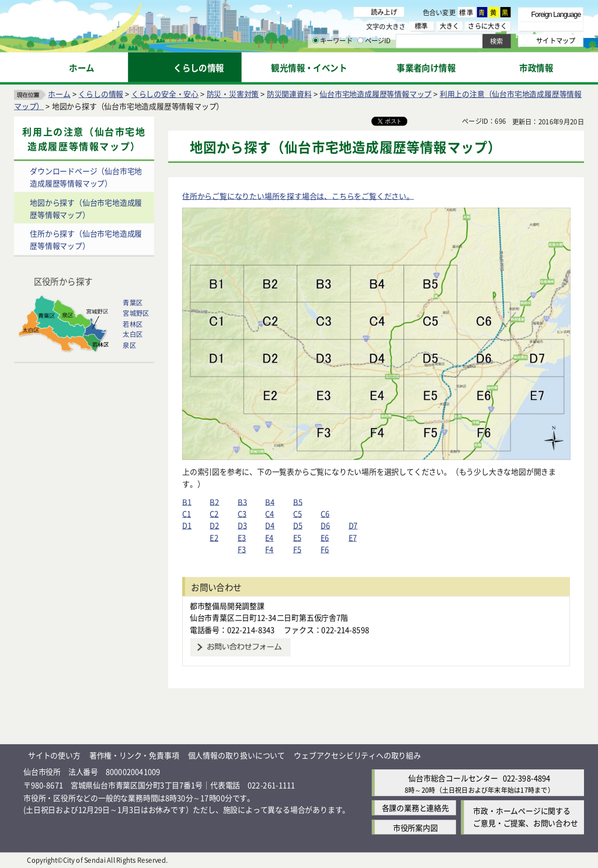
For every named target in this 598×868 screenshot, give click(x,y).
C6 (325, 513)
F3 (242, 550)
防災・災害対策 (233, 94)
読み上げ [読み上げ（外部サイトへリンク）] (384, 12)
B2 (214, 502)
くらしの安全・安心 (165, 94)
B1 (187, 502)
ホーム (59, 94)
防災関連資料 (289, 94)
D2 (214, 526)
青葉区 (133, 303)
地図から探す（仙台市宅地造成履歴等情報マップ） (86, 208)
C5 (298, 513)
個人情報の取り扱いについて (237, 755)
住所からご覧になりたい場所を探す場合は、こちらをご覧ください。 (298, 196)
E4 (269, 537)
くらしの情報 (101, 94)
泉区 (129, 345)
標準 (467, 12)
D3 (242, 526)
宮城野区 (136, 313)
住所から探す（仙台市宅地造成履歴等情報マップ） (86, 240)
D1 (187, 526)
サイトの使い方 (54, 755)
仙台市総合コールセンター (453, 778)
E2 (214, 537)
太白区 (133, 334)
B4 (270, 502)
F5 (297, 550)
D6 (325, 526)
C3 (242, 513)
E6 (325, 537)
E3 (242, 537)
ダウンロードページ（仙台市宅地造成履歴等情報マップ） (86, 177)
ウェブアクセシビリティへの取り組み (357, 755)
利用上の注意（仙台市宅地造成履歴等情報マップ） (84, 139)
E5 (297, 537)
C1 (187, 513)
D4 (270, 526)
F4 (269, 550)
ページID (374, 41)
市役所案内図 (416, 827)
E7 (353, 537)
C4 (270, 513)
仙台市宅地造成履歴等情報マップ (376, 94)
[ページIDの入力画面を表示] (360, 40)
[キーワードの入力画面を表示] (315, 40)
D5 (298, 526)
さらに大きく (487, 26)
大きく (450, 26)
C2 (214, 513)
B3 (242, 502)
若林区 (133, 324)
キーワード (333, 41)
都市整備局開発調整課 (227, 606)
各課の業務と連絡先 (416, 808)
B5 (298, 502)
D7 (353, 526)
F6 (325, 550)
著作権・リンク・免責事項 (134, 755)
